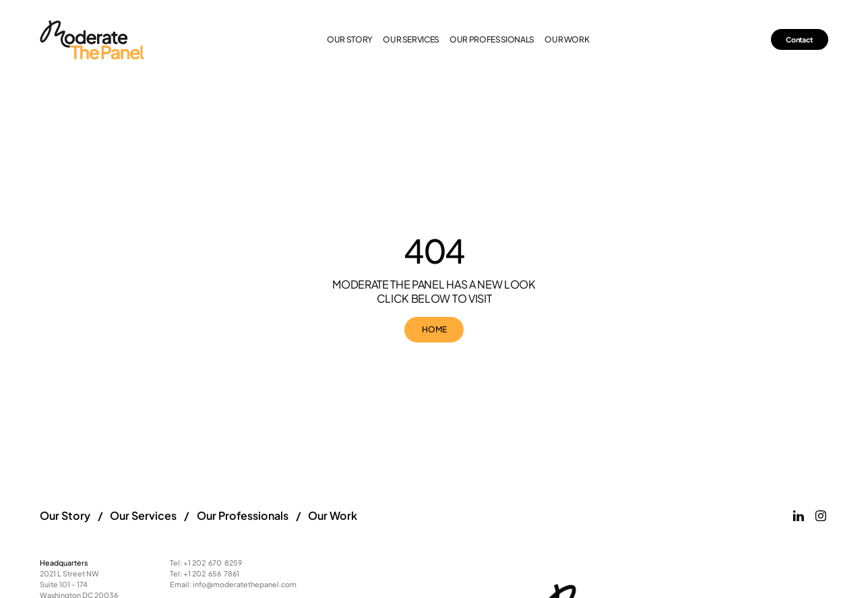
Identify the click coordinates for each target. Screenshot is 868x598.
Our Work (333, 515)
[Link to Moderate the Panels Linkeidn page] (799, 516)
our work (567, 39)
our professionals (492, 39)
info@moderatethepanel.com (245, 584)
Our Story (350, 39)
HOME (434, 329)
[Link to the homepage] (93, 40)
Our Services (143, 515)
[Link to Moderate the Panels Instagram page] (821, 516)
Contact (799, 39)
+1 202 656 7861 (211, 573)
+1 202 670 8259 (213, 563)
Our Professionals (243, 515)
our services (411, 39)
